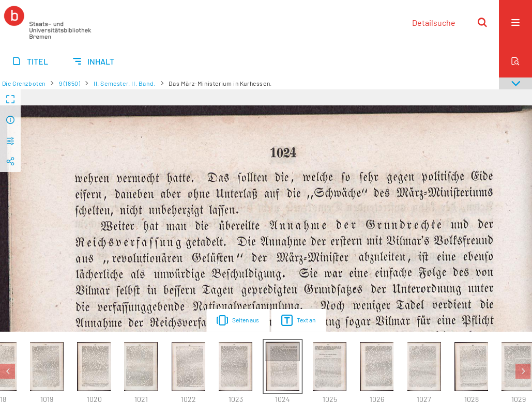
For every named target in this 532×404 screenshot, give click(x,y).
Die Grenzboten (24, 83)
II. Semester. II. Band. (125, 83)
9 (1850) (70, 83)
